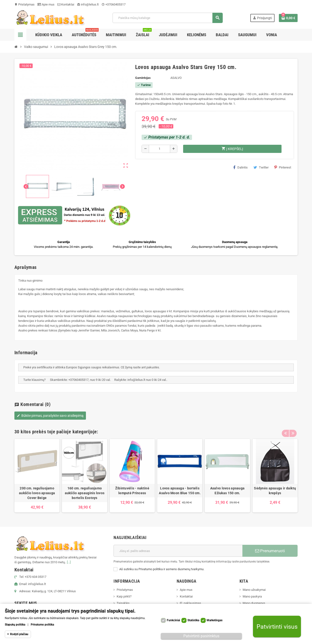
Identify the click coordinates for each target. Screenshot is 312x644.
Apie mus (46, 4)
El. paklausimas (190, 603)
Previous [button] (285, 430)
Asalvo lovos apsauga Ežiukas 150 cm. (228, 491)
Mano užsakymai (254, 590)
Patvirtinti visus (277, 627)
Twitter (261, 167)
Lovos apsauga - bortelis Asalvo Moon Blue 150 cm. (180, 491)
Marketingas (215, 620)
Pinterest (283, 167)
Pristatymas (24, 4)
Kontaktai (66, 4)
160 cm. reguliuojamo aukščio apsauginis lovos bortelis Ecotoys (85, 493)
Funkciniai (173, 620)
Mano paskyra (252, 596)
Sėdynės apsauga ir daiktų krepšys (275, 491)
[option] (37, 476)
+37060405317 (114, 4)
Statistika (193, 620)
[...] (69, 562)
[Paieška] (168, 18)
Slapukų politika (15, 625)
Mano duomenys (254, 603)
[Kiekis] (159, 149)
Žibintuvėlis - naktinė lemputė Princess (132, 491)
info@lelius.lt (88, 4)
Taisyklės (123, 603)
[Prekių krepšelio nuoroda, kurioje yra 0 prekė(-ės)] (288, 18)
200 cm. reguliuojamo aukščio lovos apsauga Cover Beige (37, 493)
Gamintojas (143, 78)
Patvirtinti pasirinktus (201, 636)
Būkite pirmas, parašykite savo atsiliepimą (50, 416)
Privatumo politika (42, 625)
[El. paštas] (178, 551)
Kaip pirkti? (124, 596)
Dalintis (240, 167)
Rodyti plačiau (19, 634)
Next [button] (293, 430)
